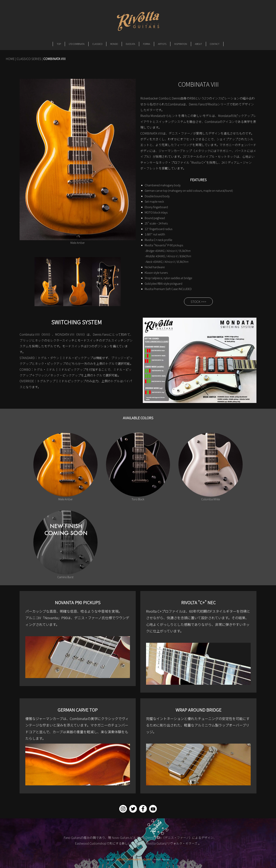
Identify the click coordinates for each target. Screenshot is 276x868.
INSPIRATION (181, 44)
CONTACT (215, 44)
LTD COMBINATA (77, 44)
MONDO (114, 44)
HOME (10, 59)
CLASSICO (97, 44)
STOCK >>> (198, 302)
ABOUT (198, 44)
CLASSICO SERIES (29, 59)
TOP (59, 44)
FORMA (147, 44)
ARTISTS (162, 44)
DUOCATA (130, 44)
